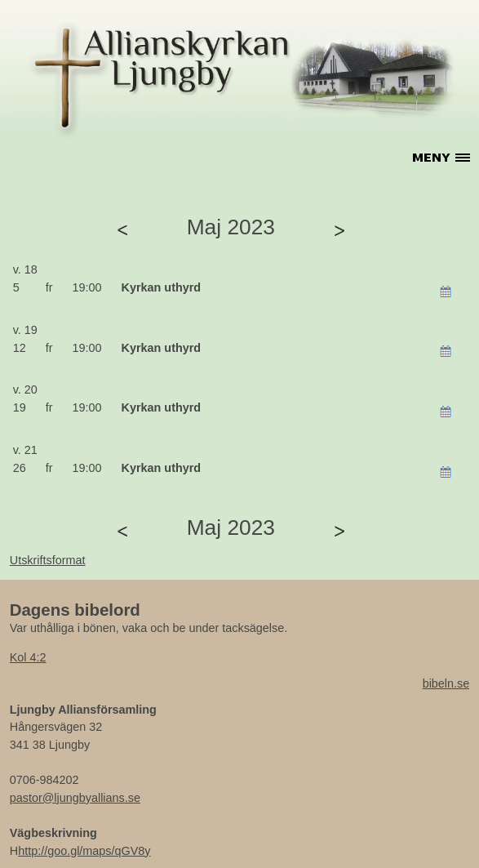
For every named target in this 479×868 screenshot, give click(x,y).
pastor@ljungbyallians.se (75, 798)
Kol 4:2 (28, 657)
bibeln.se (446, 683)
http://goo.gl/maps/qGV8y (84, 851)
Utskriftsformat (48, 560)
